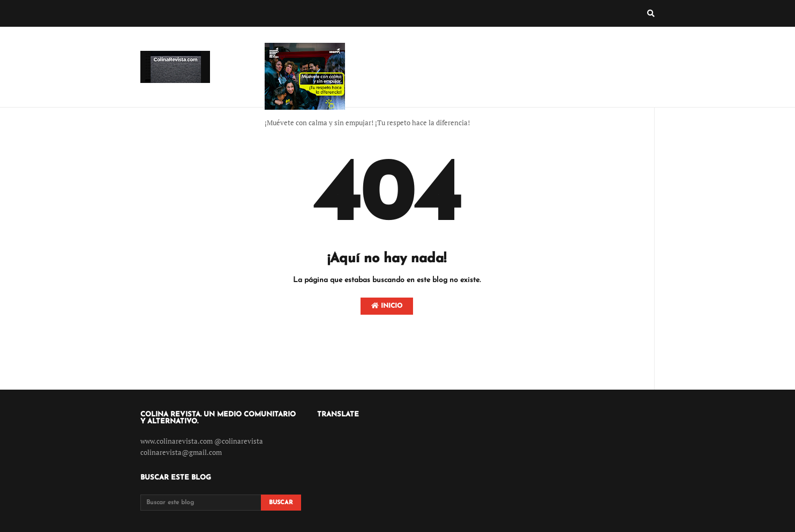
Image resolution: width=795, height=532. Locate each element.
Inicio (387, 306)
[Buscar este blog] (201, 503)
